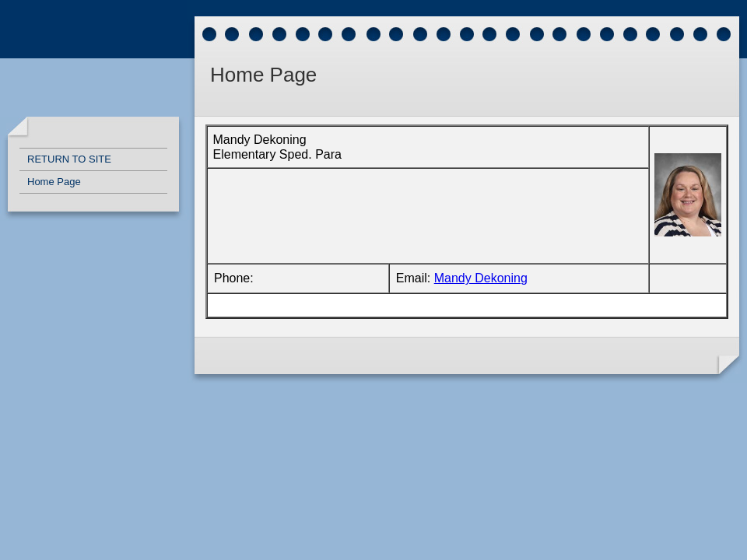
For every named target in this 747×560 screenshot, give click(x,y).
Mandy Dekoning (481, 278)
